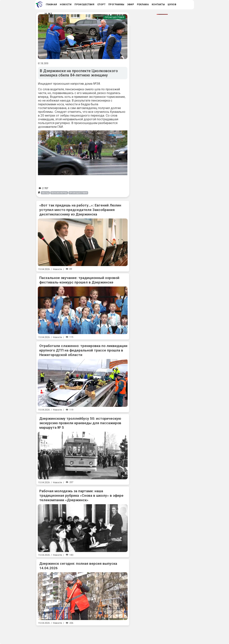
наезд (45, 193)
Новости (57, 269)
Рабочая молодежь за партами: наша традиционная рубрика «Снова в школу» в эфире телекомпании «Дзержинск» (81, 496)
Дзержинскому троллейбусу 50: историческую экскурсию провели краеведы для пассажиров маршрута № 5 (80, 423)
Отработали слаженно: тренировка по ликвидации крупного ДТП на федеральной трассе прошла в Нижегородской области (83, 350)
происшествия (78, 193)
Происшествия (114, 17)
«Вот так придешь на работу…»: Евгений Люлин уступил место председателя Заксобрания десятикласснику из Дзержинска (80, 210)
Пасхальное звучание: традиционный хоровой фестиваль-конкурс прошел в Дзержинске (79, 280)
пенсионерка (59, 193)
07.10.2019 (43, 63)
